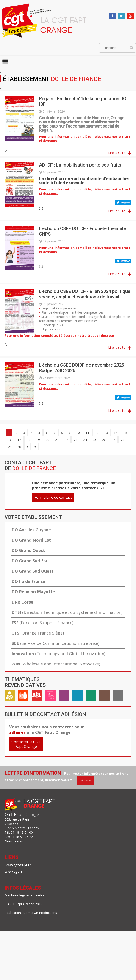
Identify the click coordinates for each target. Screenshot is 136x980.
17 (19, 440)
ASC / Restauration (91, 697)
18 (29, 440)
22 (66, 440)
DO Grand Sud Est (30, 561)
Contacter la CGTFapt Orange (26, 744)
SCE (55, 643)
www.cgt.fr (14, 871)
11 (87, 433)
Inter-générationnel (104, 697)
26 (104, 440)
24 (85, 440)
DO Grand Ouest (28, 550)
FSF (42, 623)
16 (10, 440)
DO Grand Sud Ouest (32, 571)
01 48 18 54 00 (22, 832)
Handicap (77, 697)
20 (47, 440)
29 (10, 447)
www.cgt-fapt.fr (18, 865)
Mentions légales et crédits (25, 895)
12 (97, 433)
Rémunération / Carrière (10, 697)
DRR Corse (22, 602)
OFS (38, 633)
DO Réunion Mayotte (33, 592)
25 (94, 440)
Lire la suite (117, 153)
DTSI (67, 612)
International (118, 697)
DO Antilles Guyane (31, 530)
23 (76, 440)
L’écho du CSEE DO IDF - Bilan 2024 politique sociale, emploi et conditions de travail (85, 294)
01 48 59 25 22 (22, 837)
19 (38, 440)
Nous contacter (16, 841)
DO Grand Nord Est (31, 540)
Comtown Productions (40, 913)
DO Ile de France (28, 581)
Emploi (50, 697)
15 (125, 433)
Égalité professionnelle (64, 697)
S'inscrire (86, 780)
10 (78, 433)
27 (113, 440)
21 (57, 440)
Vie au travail (23, 697)
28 (123, 440)
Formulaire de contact (53, 497)
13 (106, 433)
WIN (56, 664)
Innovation (58, 654)
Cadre (37, 697)
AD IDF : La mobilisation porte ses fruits (80, 165)
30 (19, 447)
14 (116, 433)
